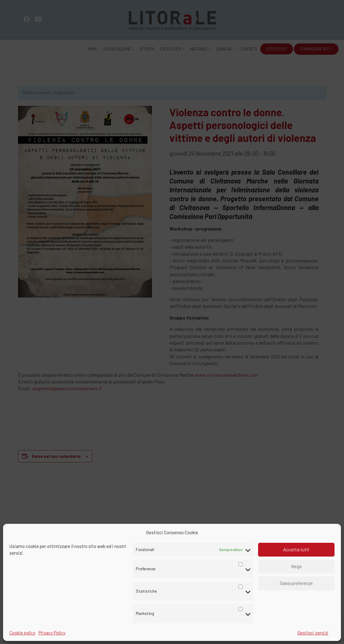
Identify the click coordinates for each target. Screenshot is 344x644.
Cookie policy (22, 633)
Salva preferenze (296, 583)
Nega (296, 566)
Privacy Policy (52, 633)
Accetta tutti (296, 550)
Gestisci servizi (313, 633)
